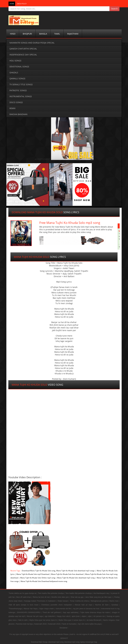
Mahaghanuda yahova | (100, 601)
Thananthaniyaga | (16, 609)
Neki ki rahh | (24, 620)
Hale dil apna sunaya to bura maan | (25, 605)
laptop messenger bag (89, 642)
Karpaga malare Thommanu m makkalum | (41, 601)
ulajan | (85, 616)
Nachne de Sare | (103, 605)
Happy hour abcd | (64, 616)
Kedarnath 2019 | (41, 624)
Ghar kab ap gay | (78, 597)
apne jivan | (76, 616)
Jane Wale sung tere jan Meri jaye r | (100, 597)
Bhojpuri (27, 34)
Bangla (43, 34)
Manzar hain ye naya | (85, 605)
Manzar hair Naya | (31, 609)
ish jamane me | (100, 616)
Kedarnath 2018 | (55, 624)
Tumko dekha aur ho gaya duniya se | (23, 593)
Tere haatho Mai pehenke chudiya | (52, 593)
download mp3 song (56, 642)
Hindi (13, 34)
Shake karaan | (64, 601)
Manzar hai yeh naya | (36, 616)
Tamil (57, 34)
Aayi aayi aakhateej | (71, 612)
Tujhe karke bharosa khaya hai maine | (96, 612)
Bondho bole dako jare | (61, 597)
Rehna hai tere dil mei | (42, 597)
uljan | (91, 616)
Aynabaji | (115, 605)
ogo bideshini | (51, 616)
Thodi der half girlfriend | (53, 612)
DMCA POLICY (22, 4)
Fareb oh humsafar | (70, 624)
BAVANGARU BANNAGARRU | (30, 612)
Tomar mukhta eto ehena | (80, 601)
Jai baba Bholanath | (95, 620)
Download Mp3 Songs (39, 642)
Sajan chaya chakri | (47, 609)
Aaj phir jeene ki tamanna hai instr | (87, 609)
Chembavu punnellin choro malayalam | (58, 605)
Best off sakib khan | (24, 597)
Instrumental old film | (64, 609)
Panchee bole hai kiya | (25, 624)
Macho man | (114, 601)
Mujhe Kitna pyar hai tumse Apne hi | (44, 620)
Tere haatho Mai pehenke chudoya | (79, 593)
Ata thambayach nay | (102, 593)
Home (12, 4)
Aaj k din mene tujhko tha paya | (90, 624)
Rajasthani (73, 34)
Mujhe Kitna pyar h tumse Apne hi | (72, 620)
